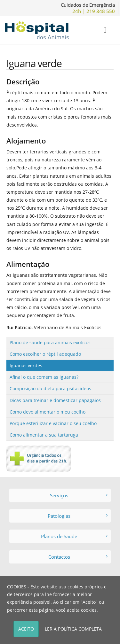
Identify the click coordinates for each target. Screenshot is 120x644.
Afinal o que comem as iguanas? (44, 377)
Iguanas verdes (26, 365)
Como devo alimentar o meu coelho (48, 412)
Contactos (78, 557)
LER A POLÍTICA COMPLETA (73, 629)
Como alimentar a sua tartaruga (44, 435)
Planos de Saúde (74, 536)
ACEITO (26, 629)
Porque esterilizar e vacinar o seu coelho (53, 423)
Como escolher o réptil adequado (45, 354)
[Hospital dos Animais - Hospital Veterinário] (37, 30)
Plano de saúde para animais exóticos (50, 342)
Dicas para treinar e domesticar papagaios (55, 400)
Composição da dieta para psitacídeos (50, 388)
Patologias (78, 516)
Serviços (79, 495)
